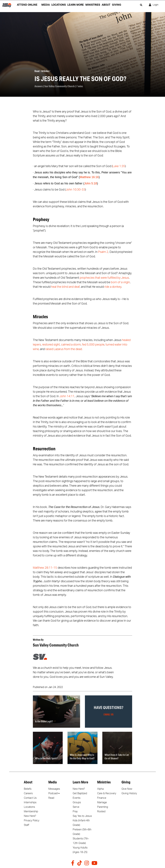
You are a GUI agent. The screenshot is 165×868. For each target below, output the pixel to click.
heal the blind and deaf (65, 287)
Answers (39, 86)
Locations (29, 807)
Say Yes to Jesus (82, 816)
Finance (102, 798)
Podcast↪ (54, 793)
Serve (76, 807)
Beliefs (28, 789)
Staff (27, 825)
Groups (77, 802)
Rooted (101, 811)
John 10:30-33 (75, 190)
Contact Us (30, 798)
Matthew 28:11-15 (45, 568)
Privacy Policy (32, 821)
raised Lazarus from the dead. (64, 349)
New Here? (30, 816)
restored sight (51, 345)
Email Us (109, 714)
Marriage (102, 802)
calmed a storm (71, 345)
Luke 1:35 (119, 166)
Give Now (127, 789)
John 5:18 (91, 183)
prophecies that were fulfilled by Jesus (104, 278)
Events (77, 798)
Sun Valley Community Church (59, 86)
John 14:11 (67, 396)
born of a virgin (120, 282)
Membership (31, 811)
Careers (28, 793)
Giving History (129, 793)
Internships (30, 802)
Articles (45, 71)
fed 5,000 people (93, 345)
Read (37, 71)
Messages (54, 789)
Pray (75, 811)
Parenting (103, 807)
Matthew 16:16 (89, 177)
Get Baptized (80, 793)
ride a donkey (113, 287)
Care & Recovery (107, 793)
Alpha (100, 789)
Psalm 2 (103, 252)
